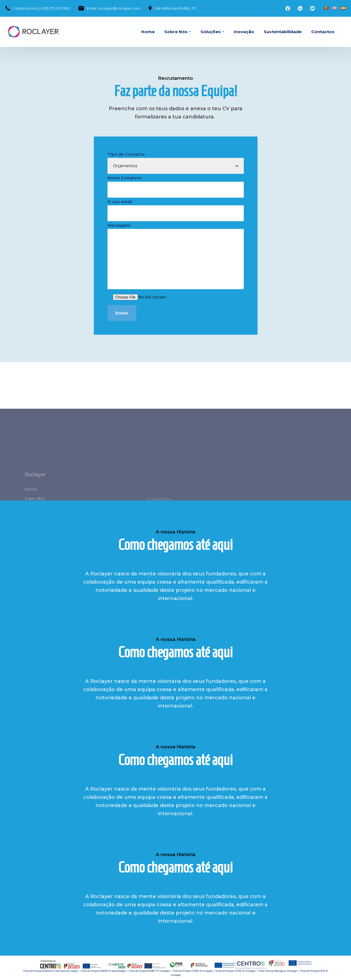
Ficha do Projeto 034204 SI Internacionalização (50, 971)
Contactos (323, 32)
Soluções (211, 32)
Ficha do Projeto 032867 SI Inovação (149, 971)
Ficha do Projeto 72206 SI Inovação (193, 971)
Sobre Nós (176, 32)
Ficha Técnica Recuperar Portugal (278, 971)
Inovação (244, 32)
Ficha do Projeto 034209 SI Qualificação (103, 971)
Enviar (122, 313)
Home (148, 32)
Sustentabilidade (283, 32)
